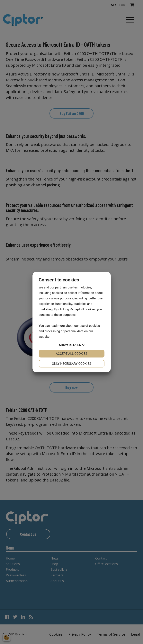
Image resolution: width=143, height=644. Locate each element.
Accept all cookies (71, 354)
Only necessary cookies (71, 364)
